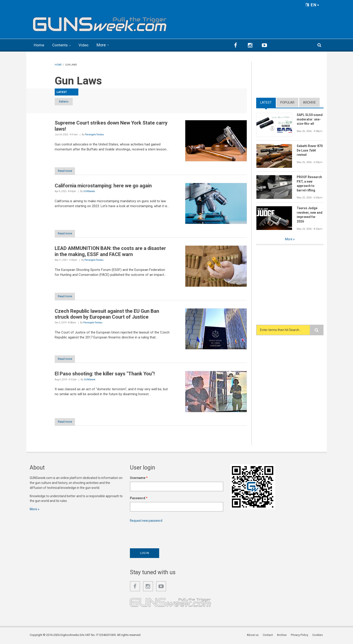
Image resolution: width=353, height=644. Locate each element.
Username (139, 479)
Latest (266, 102)
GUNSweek (89, 192)
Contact (268, 636)
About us (253, 636)
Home (39, 45)
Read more (67, 171)
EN (312, 5)
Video (85, 45)
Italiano (66, 101)
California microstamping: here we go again (103, 186)
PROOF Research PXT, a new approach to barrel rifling (309, 184)
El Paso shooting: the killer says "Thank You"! (105, 375)
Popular (287, 102)
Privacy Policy (300, 636)
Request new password (147, 522)
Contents (61, 45)
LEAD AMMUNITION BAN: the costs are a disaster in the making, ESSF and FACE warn (110, 252)
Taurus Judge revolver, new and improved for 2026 (310, 215)
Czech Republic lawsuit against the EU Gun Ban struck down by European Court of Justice (107, 314)
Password (139, 499)
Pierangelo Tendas (94, 135)
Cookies (318, 636)
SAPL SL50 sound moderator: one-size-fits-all (310, 119)
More (103, 45)
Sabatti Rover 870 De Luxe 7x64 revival (310, 150)
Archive (309, 102)
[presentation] (164, 535)
